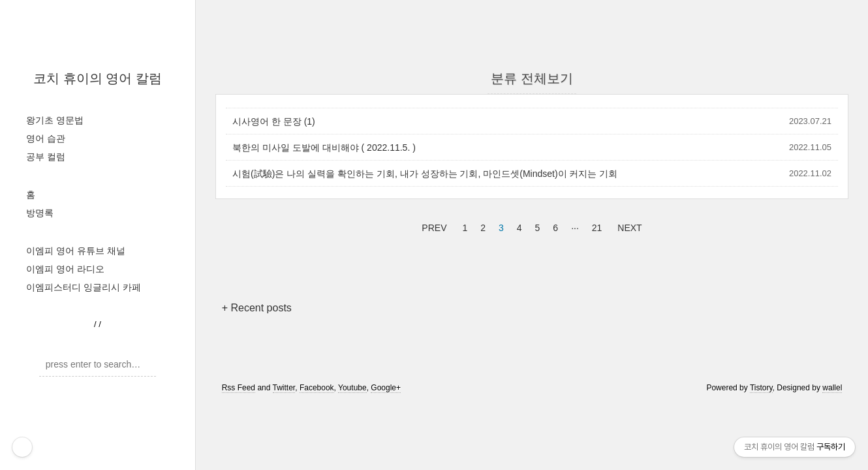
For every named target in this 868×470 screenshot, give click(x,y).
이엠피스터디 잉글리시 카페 (84, 287)
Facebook (317, 388)
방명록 (40, 213)
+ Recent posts (257, 308)
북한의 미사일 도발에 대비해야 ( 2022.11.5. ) (324, 148)
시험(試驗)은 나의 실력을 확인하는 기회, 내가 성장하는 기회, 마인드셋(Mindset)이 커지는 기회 (425, 174)
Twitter (284, 388)
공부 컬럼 (46, 157)
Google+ (386, 388)
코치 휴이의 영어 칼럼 (98, 78)
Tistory (761, 388)
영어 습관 (46, 138)
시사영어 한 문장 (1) (274, 121)
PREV (432, 226)
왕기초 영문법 (55, 120)
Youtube (352, 388)
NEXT (628, 226)
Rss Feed (239, 388)
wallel (832, 388)
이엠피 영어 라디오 (65, 269)
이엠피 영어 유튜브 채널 (76, 251)
